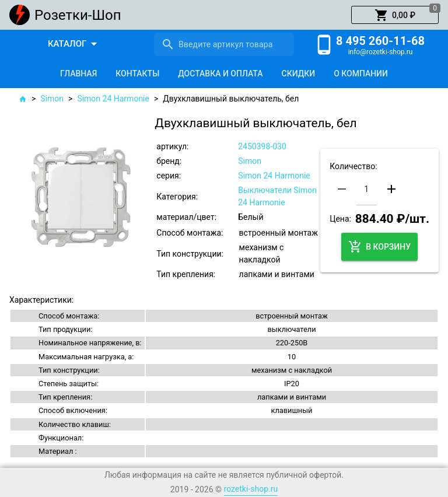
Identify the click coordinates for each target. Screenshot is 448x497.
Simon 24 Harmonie (113, 99)
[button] (395, 15)
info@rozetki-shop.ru (381, 52)
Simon (52, 99)
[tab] (78, 73)
